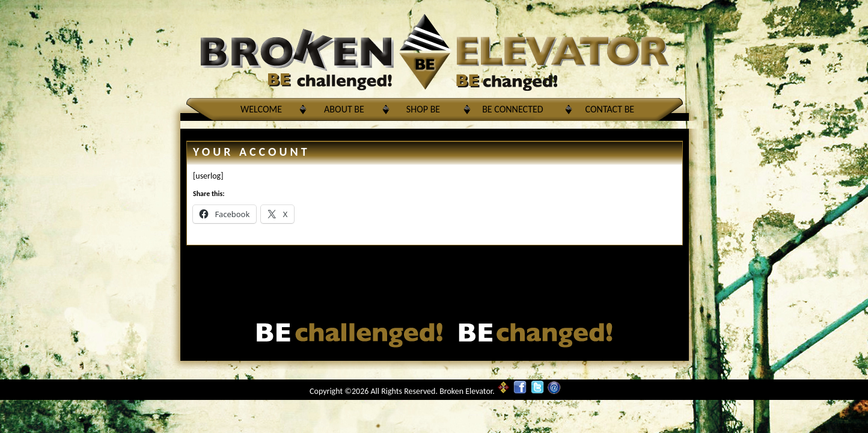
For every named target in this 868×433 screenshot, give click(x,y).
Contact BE (610, 109)
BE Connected (512, 109)
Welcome (261, 109)
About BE (344, 109)
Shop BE (423, 109)
